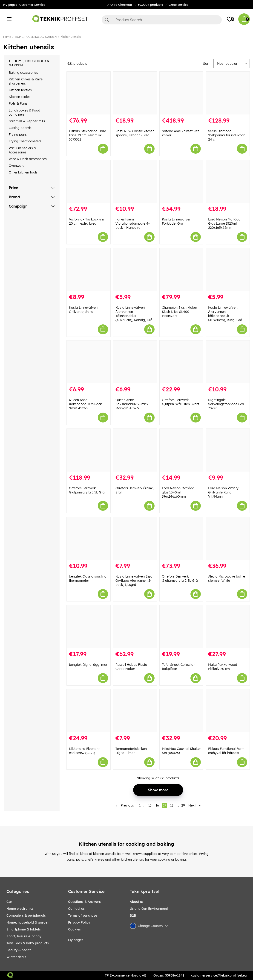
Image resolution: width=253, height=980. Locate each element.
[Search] (162, 20)
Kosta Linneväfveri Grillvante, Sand (83, 310)
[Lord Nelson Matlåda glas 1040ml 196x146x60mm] (181, 450)
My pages (10, 5)
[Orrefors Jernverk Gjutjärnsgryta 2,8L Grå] (181, 538)
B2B (133, 915)
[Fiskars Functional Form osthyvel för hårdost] (228, 711)
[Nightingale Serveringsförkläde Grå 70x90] (228, 362)
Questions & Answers (84, 902)
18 (172, 805)
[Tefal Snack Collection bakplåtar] (181, 627)
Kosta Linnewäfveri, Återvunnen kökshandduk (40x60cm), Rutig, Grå (225, 314)
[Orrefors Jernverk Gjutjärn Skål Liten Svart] (181, 362)
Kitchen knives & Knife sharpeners (26, 81)
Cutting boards (20, 128)
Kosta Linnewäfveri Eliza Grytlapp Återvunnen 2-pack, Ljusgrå (134, 581)
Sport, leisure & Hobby (24, 936)
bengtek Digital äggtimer (88, 665)
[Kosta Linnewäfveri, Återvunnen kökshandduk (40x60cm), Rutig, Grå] (228, 270)
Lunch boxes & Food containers (24, 112)
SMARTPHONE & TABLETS (24, 929)
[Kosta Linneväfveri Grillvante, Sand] (89, 270)
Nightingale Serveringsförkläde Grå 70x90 (226, 404)
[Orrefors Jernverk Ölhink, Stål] (135, 450)
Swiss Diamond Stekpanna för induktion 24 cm (227, 135)
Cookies (74, 929)
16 (157, 805)
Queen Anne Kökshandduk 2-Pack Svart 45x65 (85, 404)
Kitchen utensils (71, 37)
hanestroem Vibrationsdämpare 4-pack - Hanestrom (133, 223)
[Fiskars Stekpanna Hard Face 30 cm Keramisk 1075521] (89, 93)
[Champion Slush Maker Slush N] (181, 270)
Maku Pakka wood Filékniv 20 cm (223, 667)
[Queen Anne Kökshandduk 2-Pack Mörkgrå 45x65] (135, 362)
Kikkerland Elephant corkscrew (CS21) (84, 751)
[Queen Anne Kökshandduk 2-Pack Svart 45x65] (89, 362)
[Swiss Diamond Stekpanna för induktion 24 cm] (228, 93)
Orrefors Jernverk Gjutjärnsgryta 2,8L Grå (180, 578)
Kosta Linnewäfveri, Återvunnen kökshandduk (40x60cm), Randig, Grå (134, 314)
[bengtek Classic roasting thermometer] (89, 538)
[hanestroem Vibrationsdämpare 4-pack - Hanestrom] (135, 181)
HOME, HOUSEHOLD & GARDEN (36, 37)
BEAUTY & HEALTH (19, 950)
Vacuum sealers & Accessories (22, 150)
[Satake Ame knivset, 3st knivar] (181, 93)
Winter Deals (16, 957)
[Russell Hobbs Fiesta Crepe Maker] (135, 627)
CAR (9, 902)
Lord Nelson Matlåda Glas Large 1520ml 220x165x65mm (224, 223)
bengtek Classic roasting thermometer (88, 578)
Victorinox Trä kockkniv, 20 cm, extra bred (87, 221)
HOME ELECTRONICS (20, 909)
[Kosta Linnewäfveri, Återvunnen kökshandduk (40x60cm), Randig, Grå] (135, 270)
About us (137, 902)
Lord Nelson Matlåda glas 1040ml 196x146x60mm (178, 492)
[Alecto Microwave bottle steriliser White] (228, 538)
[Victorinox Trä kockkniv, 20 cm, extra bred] (89, 181)
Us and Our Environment (149, 909)
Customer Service (32, 5)
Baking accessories (23, 73)
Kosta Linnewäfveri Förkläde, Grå (177, 221)
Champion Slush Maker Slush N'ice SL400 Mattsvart (180, 312)
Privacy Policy (79, 922)
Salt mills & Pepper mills (27, 121)
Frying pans (18, 135)
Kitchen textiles (20, 90)
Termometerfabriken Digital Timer (131, 751)
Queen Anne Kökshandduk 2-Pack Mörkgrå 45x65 (132, 404)
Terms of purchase (83, 915)
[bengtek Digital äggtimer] (89, 627)
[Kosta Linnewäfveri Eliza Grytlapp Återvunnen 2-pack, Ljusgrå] (135, 538)
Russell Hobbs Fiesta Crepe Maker (131, 667)
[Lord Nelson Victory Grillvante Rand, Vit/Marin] (228, 450)
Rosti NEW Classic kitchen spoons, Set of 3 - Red (135, 133)
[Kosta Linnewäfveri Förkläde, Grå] (181, 181)
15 (150, 805)
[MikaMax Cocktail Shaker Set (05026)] (181, 711)
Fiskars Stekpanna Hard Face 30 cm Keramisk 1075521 (88, 135)
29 (183, 805)
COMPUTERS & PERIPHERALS (26, 915)
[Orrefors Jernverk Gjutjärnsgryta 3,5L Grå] (89, 450)
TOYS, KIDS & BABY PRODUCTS (28, 943)
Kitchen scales (20, 97)
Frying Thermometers (25, 141)
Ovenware (17, 166)
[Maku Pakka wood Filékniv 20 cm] (228, 627)
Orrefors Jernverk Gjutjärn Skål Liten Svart (180, 402)
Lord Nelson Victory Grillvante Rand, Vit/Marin (223, 492)
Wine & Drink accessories (28, 159)
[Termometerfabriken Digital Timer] (135, 711)
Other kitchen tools (23, 172)
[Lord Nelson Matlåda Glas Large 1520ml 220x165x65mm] (228, 181)
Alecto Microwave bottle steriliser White (227, 578)
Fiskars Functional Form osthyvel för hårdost (226, 751)
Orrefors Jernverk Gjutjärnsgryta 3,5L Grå (87, 490)
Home (7, 37)
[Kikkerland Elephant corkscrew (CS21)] (89, 711)
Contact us (76, 909)
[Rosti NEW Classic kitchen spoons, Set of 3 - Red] (135, 93)
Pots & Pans (18, 103)
